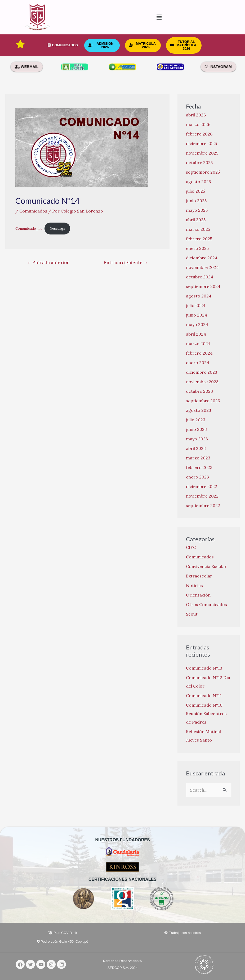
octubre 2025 (199, 162)
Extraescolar (199, 576)
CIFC (191, 547)
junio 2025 (196, 201)
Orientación (198, 595)
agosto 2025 (198, 182)
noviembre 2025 (202, 153)
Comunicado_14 (29, 229)
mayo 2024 (197, 324)
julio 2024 (196, 305)
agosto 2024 (199, 296)
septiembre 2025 (203, 172)
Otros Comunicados (206, 604)
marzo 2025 (198, 229)
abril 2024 (196, 334)
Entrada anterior (48, 263)
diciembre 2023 (202, 372)
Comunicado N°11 (204, 696)
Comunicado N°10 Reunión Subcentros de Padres (206, 713)
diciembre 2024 (202, 258)
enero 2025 (197, 248)
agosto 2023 (199, 410)
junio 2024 (197, 315)
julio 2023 (196, 420)
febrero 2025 (199, 239)
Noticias (194, 585)
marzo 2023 (198, 458)
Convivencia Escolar (206, 566)
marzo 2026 (198, 124)
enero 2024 (198, 363)
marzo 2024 (198, 344)
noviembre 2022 (202, 496)
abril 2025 (196, 220)
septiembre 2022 (203, 505)
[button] (122, 17)
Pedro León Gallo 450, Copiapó (63, 941)
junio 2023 (196, 429)
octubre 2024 (200, 277)
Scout (192, 614)
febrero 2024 (199, 353)
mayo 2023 (197, 439)
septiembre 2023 (203, 401)
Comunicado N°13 (204, 668)
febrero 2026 (199, 134)
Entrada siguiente (126, 263)
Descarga (57, 229)
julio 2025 (195, 191)
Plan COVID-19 (63, 933)
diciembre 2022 (202, 486)
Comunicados (33, 211)
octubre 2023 (199, 391)
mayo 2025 (197, 210)
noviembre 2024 (202, 267)
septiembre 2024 (203, 286)
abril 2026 (196, 115)
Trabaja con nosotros (182, 933)
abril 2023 (196, 448)
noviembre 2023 (202, 382)
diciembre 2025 (201, 143)
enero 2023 (197, 477)
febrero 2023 (199, 467)
